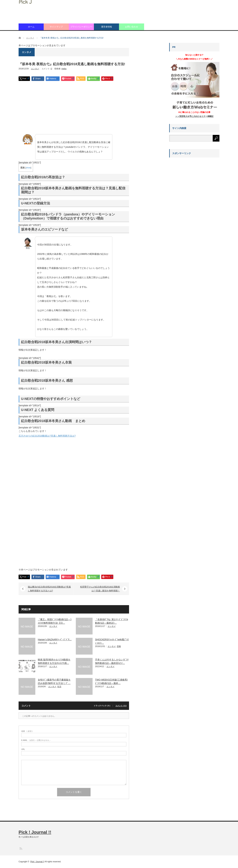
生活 (59, 687)
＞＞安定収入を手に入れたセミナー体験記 (194, 116)
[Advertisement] (74, 108)
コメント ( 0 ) (121, 706)
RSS (21, 848)
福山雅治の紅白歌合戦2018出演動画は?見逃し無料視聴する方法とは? (49, 589)
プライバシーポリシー (81, 27)
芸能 (119, 646)
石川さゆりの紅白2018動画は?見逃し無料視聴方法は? (47, 436)
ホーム (31, 27)
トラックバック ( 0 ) (102, 706)
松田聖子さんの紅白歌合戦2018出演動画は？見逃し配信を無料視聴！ (100, 589)
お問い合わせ (132, 27)
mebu (64, 69)
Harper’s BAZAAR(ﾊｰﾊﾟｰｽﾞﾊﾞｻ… (55, 639)
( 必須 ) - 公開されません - (36, 740)
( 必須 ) (27, 731)
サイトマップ (56, 27)
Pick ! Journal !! (35, 832)
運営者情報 (107, 27)
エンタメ (35, 69)
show (28, 168)
